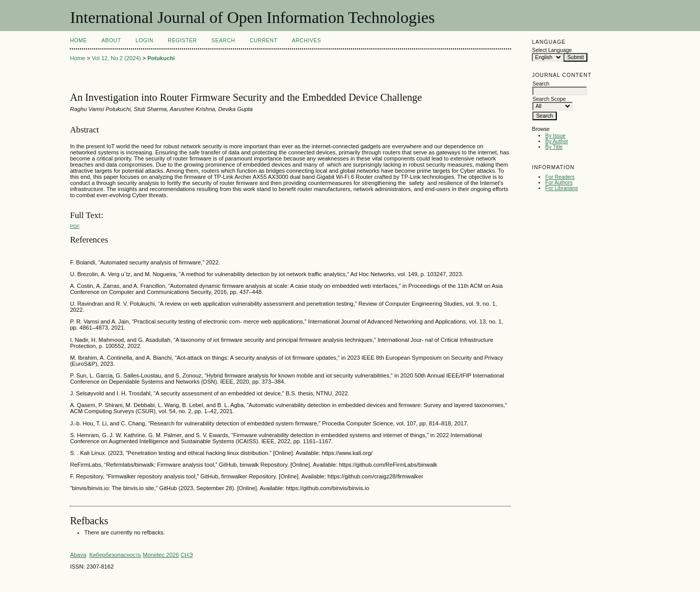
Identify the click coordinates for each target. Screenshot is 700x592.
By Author (557, 141)
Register (182, 41)
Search (223, 41)
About (111, 41)
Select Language (552, 50)
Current (263, 41)
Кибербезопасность (115, 555)
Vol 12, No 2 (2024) (116, 58)
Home (78, 41)
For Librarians (561, 188)
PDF (75, 226)
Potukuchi (161, 58)
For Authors (559, 183)
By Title (554, 147)
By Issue (555, 136)
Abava (78, 555)
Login (144, 41)
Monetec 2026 (161, 555)
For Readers (560, 177)
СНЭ (186, 555)
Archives (306, 41)
